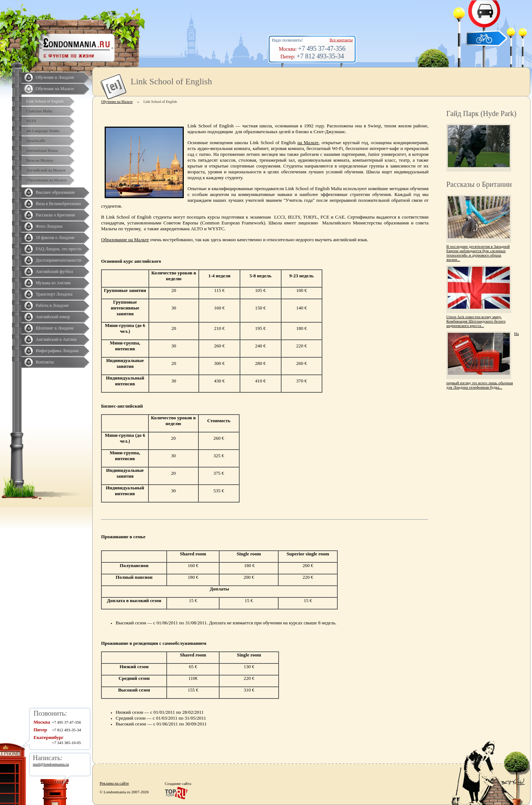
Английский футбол (54, 271)
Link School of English (45, 101)
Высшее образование (55, 192)
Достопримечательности (59, 260)
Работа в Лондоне (52, 305)
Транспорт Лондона (54, 294)
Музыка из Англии (53, 283)
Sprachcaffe (36, 140)
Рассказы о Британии (55, 215)
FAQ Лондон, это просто (59, 249)
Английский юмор (53, 317)
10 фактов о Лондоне (55, 238)
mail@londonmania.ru (51, 764)
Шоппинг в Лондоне (55, 328)
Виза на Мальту (40, 160)
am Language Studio (43, 131)
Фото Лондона (49, 226)
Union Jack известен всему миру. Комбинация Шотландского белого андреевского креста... (476, 321)
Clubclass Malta (39, 111)
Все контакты (341, 40)
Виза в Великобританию (58, 204)
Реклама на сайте (114, 783)
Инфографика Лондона (57, 351)
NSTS (31, 121)
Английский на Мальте (46, 170)
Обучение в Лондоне (55, 77)
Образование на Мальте (46, 180)
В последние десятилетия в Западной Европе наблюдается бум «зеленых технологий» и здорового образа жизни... (478, 253)
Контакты (45, 362)
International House (42, 150)
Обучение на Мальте (55, 89)
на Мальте (308, 142)
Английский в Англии (56, 339)
